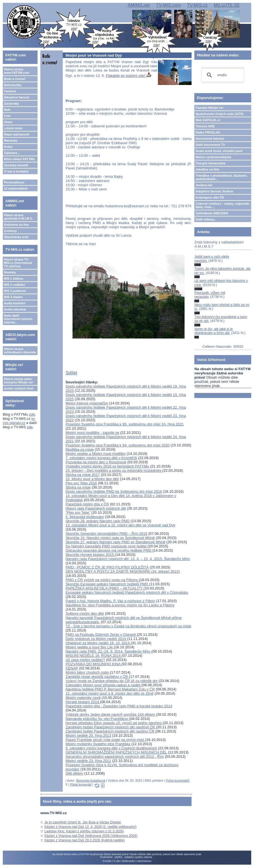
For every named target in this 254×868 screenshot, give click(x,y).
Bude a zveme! (15, 79)
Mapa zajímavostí (17, 134)
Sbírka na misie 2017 (83, 475)
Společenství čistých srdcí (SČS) (219, 114)
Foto (7, 116)
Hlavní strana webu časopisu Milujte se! (19, 381)
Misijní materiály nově (83, 698)
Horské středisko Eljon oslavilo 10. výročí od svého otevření (114, 723)
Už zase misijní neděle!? (85, 660)
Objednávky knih (16, 237)
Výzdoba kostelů (16, 165)
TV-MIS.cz (197, 5)
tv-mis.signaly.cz (19, 421)
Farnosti (10, 91)
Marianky (11, 141)
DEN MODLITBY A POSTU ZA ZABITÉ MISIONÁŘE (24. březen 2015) (123, 571)
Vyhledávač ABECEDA (212, 213)
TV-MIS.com (168, 5)
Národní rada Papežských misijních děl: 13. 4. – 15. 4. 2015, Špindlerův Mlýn (128, 559)
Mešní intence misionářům (87, 403)
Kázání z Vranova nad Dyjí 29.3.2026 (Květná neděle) (85, 840)
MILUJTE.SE (227, 5)
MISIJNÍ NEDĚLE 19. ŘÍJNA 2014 (94, 656)
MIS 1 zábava (13, 278)
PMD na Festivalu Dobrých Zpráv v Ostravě (101, 635)
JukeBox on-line (207, 169)
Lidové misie (13, 128)
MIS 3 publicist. (15, 291)
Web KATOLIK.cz (208, 120)
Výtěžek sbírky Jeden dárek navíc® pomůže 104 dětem (111, 714)
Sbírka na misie (78, 487)
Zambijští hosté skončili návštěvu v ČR (97, 677)
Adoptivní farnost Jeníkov (214, 191)
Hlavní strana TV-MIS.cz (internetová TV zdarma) (18, 263)
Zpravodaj (11, 103)
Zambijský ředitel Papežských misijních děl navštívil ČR (111, 727)
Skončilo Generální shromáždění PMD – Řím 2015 (106, 534)
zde (32, 414)
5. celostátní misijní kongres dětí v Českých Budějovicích (111, 748)
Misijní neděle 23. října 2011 (88, 761)
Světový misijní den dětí (85, 613)
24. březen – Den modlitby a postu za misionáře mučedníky (114, 470)
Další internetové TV (210, 145)
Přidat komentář (81, 784)
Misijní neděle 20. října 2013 (88, 735)
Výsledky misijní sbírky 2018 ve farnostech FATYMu (107, 466)
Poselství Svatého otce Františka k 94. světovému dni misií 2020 (117, 445)
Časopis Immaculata (210, 163)
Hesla (8, 122)
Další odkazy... (206, 219)
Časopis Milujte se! (209, 108)
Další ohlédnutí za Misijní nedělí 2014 (96, 639)
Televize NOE (205, 126)
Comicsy (10, 231)
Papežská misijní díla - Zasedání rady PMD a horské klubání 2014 (119, 706)
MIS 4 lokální (13, 297)
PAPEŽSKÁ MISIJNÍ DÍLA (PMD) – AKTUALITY (104, 588)
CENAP (72, 668)
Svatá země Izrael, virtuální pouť (219, 151)
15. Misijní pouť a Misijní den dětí (92, 479)
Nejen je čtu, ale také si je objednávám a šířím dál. (214, 331)
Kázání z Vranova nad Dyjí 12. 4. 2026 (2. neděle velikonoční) (91, 827)
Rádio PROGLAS (208, 132)
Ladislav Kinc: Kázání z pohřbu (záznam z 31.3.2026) (84, 831)
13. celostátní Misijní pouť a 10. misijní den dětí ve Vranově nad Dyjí (120, 525)
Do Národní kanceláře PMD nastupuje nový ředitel (107, 546)
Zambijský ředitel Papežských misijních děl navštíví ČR (110, 731)
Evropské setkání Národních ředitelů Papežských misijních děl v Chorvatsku (127, 592)
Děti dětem (74, 773)
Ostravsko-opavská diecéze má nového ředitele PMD (109, 550)
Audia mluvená (15, 309)
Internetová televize (210, 139)
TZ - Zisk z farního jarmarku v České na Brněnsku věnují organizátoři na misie (128, 626)
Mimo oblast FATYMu (19, 159)
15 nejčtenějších (16, 188)
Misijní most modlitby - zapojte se (92, 433)
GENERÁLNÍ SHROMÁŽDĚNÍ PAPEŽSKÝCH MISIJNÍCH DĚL (116, 752)
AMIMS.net (139, 5)
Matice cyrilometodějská (213, 157)
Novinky (10, 272)
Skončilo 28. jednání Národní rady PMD (97, 521)
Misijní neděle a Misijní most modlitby (96, 454)
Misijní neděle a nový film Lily (90, 647)
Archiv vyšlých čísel (19, 388)
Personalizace (14, 182)
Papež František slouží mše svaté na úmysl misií (105, 740)
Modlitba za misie (80, 449)
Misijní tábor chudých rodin (88, 672)
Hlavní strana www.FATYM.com (17, 71)
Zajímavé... (12, 153)
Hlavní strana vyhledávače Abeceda (20, 351)
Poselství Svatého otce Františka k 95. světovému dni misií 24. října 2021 (125, 424)
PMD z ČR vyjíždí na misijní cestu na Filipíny (102, 580)
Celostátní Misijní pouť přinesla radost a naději (103, 685)
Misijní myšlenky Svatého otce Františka (98, 744)
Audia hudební (15, 303)
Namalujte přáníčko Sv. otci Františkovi (97, 719)
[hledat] (222, 75)
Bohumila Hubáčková (91, 780)
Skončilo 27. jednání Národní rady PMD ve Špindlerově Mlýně (115, 542)
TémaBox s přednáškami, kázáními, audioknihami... (221, 177)
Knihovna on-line (16, 225)
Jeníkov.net (204, 185)
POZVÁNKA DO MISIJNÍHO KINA (93, 664)
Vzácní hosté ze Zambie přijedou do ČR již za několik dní (112, 681)
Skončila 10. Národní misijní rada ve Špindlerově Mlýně (110, 538)
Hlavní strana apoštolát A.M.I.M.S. (18, 217)
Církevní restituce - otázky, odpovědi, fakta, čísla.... (223, 205)
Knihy (8, 147)
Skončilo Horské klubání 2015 (90, 555)
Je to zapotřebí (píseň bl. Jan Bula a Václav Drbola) (83, 822)
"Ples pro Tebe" (78, 513)
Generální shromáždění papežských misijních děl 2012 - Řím (115, 757)
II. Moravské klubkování (85, 517)
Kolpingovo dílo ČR (210, 197)
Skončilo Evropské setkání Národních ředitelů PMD (107, 584)
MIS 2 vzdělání (14, 285)
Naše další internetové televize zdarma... (18, 319)
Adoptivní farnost (17, 97)
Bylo (7, 110)
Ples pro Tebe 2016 (81, 483)
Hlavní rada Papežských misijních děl (96, 508)
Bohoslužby (13, 85)
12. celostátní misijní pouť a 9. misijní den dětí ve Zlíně (109, 693)
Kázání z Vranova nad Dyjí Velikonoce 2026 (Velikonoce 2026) (91, 836)
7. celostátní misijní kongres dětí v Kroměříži (101, 458)
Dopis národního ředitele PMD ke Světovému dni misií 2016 (114, 491)
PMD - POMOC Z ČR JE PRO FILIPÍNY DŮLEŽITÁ (107, 567)
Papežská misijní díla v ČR (87, 504)
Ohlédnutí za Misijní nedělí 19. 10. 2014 (98, 643)
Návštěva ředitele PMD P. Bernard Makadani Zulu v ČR (110, 689)
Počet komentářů (178, 780)
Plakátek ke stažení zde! (128, 76)
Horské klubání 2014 (83, 702)
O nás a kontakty (16, 171)
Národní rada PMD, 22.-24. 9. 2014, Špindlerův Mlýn (108, 651)
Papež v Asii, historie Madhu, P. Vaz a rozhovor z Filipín (110, 601)
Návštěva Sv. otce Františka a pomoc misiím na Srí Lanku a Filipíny (120, 605)
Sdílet (71, 373)
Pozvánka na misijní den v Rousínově (96, 462)
